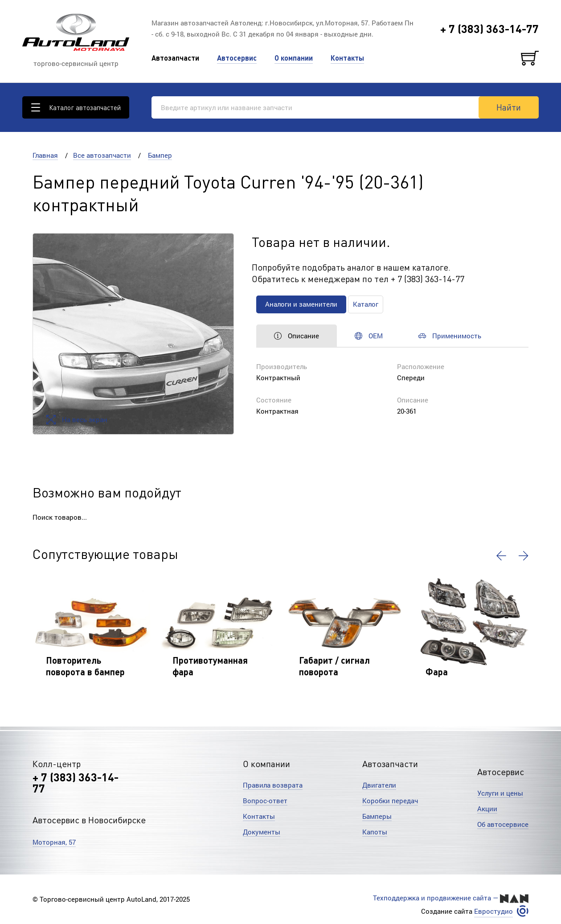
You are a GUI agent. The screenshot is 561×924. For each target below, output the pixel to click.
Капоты (375, 832)
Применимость (450, 336)
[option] (133, 334)
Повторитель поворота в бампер (85, 666)
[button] (501, 556)
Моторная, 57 (54, 842)
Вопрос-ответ (265, 801)
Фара (437, 672)
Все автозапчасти (102, 155)
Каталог (366, 304)
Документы (262, 832)
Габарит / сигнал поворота (334, 666)
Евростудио (493, 911)
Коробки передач (390, 801)
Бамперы (377, 816)
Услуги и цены (500, 793)
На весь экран (77, 420)
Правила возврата (273, 785)
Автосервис (237, 58)
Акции (487, 809)
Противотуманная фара (210, 666)
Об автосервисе (503, 824)
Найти (509, 107)
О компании (294, 58)
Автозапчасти (175, 58)
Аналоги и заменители (301, 304)
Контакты (347, 58)
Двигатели (379, 785)
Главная (45, 155)
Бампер (160, 155)
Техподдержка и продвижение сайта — (451, 898)
